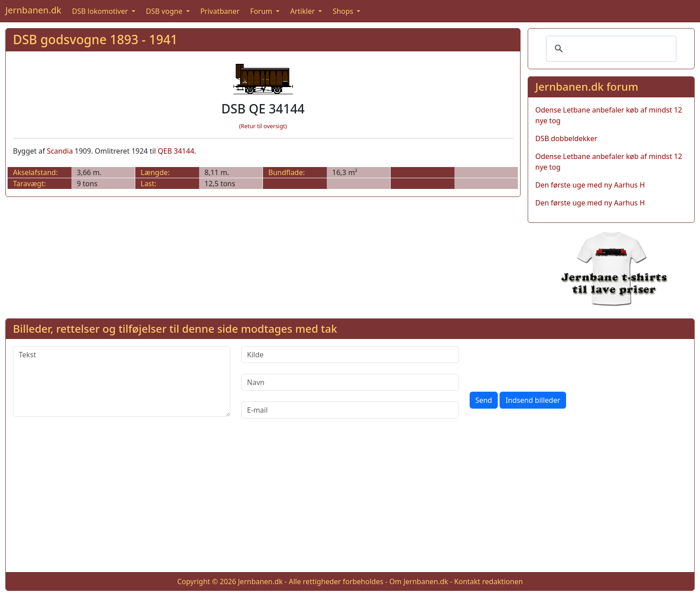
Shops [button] (344, 11)
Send (484, 400)
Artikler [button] (303, 11)
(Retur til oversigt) (263, 126)
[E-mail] (350, 410)
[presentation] (537, 364)
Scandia (60, 151)
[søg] (610, 49)
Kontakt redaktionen (488, 581)
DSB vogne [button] (165, 11)
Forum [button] (262, 11)
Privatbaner (220, 11)
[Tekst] (122, 381)
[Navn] (350, 382)
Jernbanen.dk (33, 10)
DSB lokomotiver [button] (101, 11)
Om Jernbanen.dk (419, 581)
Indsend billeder (533, 400)
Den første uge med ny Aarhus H (590, 185)
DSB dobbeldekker (566, 138)
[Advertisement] (350, 502)
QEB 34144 (176, 151)
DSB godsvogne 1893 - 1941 (95, 39)
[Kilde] (350, 355)
